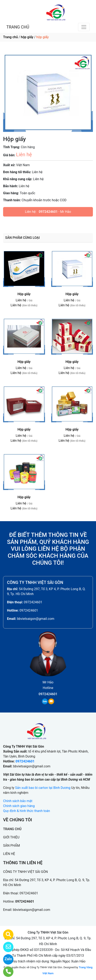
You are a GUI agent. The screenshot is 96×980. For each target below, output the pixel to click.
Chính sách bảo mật (18, 801)
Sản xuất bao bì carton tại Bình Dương (43, 788)
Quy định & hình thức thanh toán (27, 811)
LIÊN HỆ (9, 854)
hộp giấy (27, 37)
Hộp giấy (24, 294)
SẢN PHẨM (11, 846)
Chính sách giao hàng (19, 806)
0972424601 (48, 212)
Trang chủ (10, 37)
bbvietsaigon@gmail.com (36, 619)
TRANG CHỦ (18, 27)
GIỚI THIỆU (11, 837)
